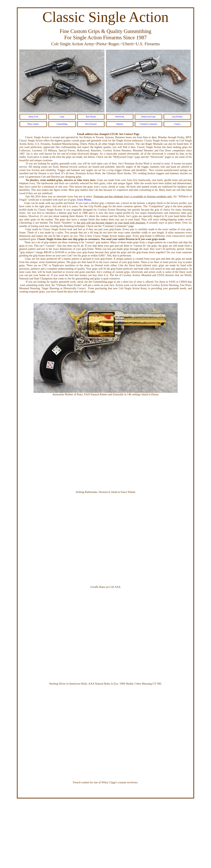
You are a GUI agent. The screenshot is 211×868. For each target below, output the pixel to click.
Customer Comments (149, 124)
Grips (62, 117)
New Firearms (91, 124)
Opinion (120, 124)
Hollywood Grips (148, 117)
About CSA (33, 117)
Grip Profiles (177, 117)
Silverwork (120, 117)
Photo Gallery (33, 124)
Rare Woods (91, 117)
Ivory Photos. (85, 200)
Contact (177, 124)
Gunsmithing (62, 124)
